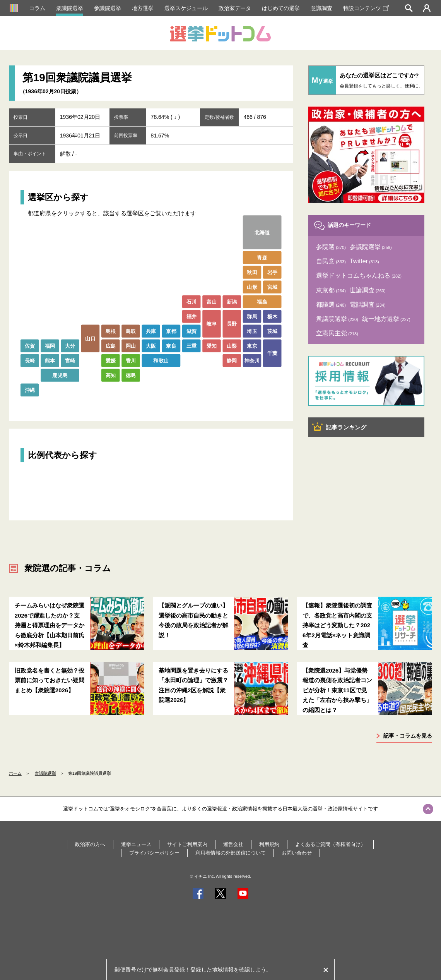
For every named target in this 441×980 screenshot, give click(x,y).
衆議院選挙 (70, 8)
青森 (262, 257)
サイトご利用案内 (187, 844)
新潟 (232, 301)
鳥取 (131, 331)
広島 (110, 346)
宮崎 (70, 360)
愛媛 (110, 360)
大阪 (151, 346)
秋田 (252, 272)
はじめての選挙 (281, 8)
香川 (131, 360)
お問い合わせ (297, 853)
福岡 (50, 346)
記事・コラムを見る (408, 736)
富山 (212, 301)
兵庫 (151, 331)
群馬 (252, 316)
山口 (90, 338)
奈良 (171, 346)
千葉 (272, 353)
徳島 (131, 375)
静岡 (232, 360)
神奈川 (252, 360)
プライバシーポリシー (154, 853)
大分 (70, 346)
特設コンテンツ (366, 8)
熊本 (50, 360)
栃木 (272, 316)
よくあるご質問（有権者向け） (330, 844)
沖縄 (30, 390)
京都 (171, 331)
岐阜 (212, 324)
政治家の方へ (90, 844)
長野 (232, 324)
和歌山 (161, 360)
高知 (110, 375)
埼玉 (252, 331)
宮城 (272, 287)
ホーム (15, 773)
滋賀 (191, 331)
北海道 (262, 232)
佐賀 (30, 346)
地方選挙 (143, 8)
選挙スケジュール (186, 8)
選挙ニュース (136, 844)
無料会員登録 (169, 970)
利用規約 (269, 844)
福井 (191, 316)
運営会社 (233, 844)
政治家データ (235, 8)
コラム (37, 8)
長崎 (30, 360)
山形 (252, 287)
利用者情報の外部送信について (231, 853)
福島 (262, 301)
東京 (252, 346)
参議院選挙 (108, 8)
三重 (191, 346)
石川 (191, 301)
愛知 (212, 346)
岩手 (272, 272)
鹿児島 (60, 375)
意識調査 (321, 8)
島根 (110, 331)
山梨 (232, 346)
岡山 (131, 346)
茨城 (272, 331)
